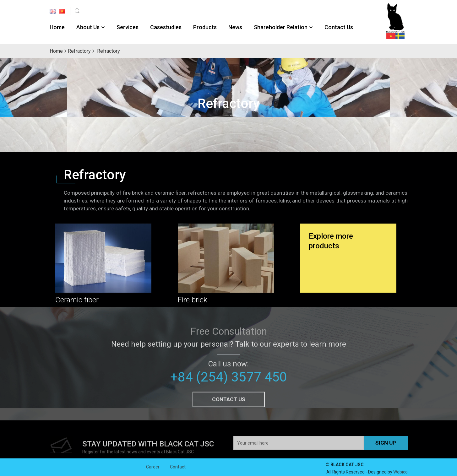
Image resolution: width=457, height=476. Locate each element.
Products (205, 27)
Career (153, 470)
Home (57, 27)
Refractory (79, 51)
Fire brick (193, 300)
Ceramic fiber (77, 300)
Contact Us (339, 27)
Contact (178, 470)
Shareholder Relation (281, 27)
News (235, 27)
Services (128, 27)
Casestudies (166, 27)
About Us (88, 27)
